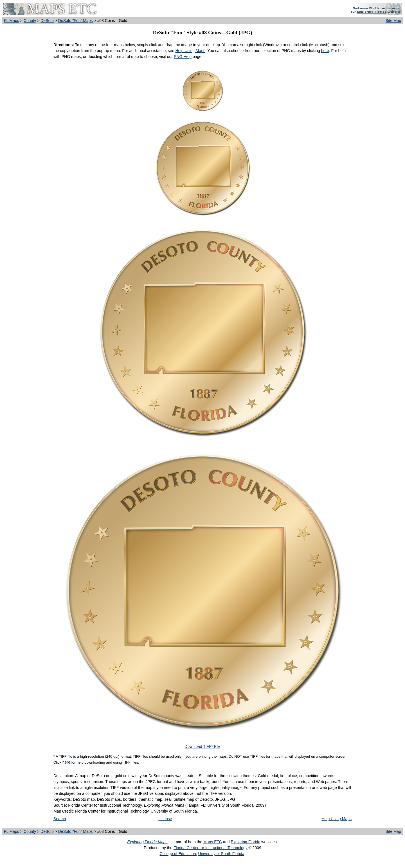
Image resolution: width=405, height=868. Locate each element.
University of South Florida (221, 854)
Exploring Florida (245, 842)
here (325, 51)
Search (60, 819)
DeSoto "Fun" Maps (76, 21)
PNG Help (183, 57)
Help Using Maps (190, 51)
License (165, 819)
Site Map (393, 21)
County (30, 21)
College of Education (178, 854)
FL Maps (12, 21)
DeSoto (47, 21)
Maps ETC (213, 842)
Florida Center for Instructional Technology (211, 848)
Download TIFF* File (202, 746)
